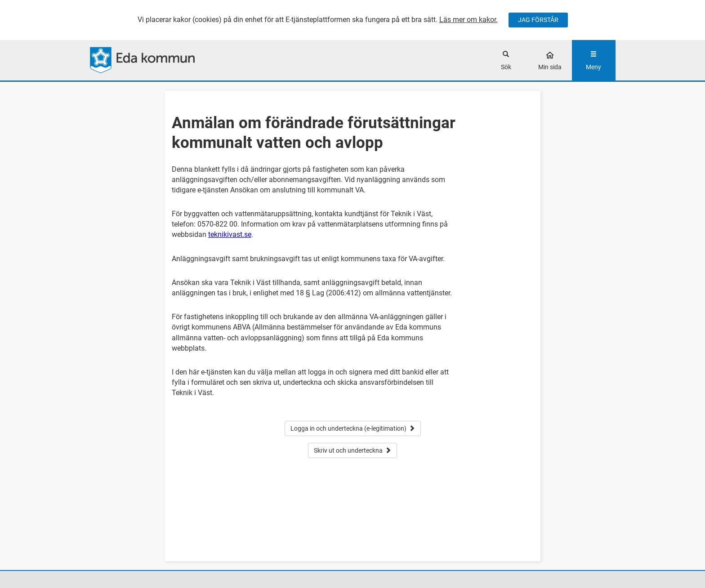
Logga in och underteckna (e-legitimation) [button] (353, 428)
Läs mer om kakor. (469, 20)
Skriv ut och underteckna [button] (352, 450)
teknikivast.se (230, 234)
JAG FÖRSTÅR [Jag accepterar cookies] (538, 20)
